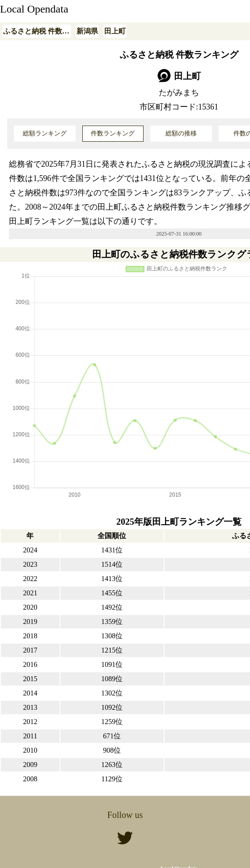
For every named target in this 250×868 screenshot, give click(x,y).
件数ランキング (113, 133)
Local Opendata (34, 9)
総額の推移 (181, 133)
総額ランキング (45, 133)
